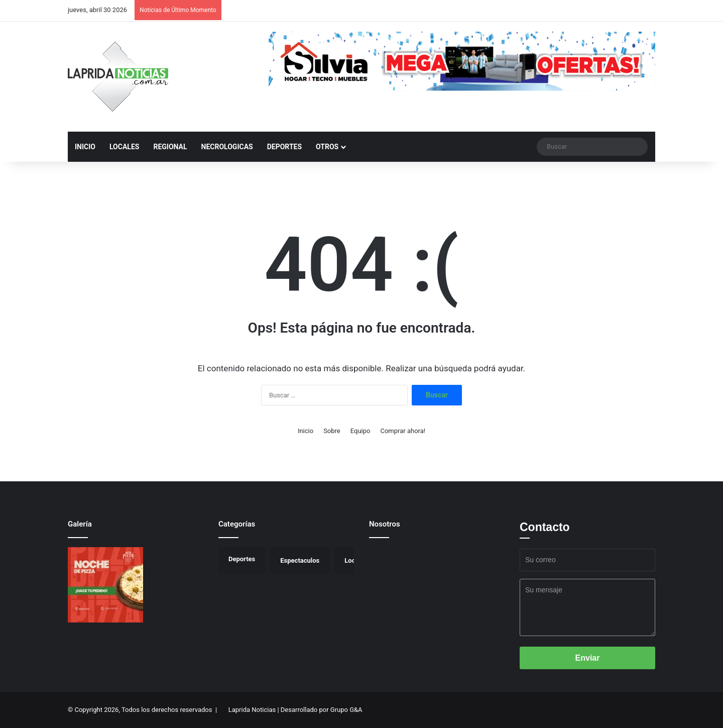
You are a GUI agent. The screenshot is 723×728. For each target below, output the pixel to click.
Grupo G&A (346, 710)
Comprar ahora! (403, 431)
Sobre (332, 431)
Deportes (284, 147)
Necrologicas (227, 147)
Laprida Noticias (252, 710)
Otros (327, 147)
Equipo (360, 431)
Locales (124, 147)
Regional (170, 147)
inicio (85, 147)
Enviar (588, 658)
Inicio (306, 431)
